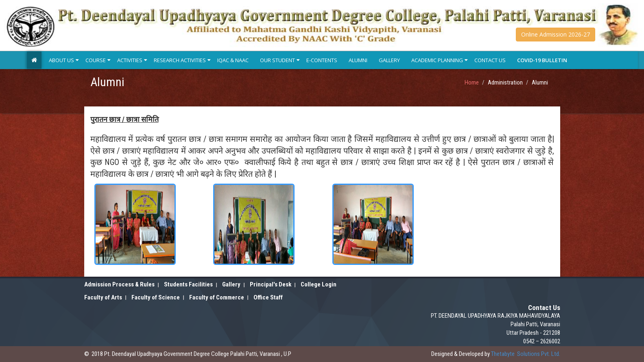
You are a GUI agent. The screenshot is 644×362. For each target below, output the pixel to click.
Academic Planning (437, 60)
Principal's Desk (271, 284)
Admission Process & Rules (119, 284)
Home (472, 82)
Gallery (389, 60)
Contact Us (490, 60)
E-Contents (322, 60)
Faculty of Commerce (217, 297)
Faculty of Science (156, 297)
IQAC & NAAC (233, 60)
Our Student (277, 60)
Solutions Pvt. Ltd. (526, 354)
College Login (319, 284)
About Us (61, 60)
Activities (130, 60)
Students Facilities (188, 284)
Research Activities (180, 60)
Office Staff (268, 297)
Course (96, 60)
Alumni (358, 60)
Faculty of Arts (103, 297)
